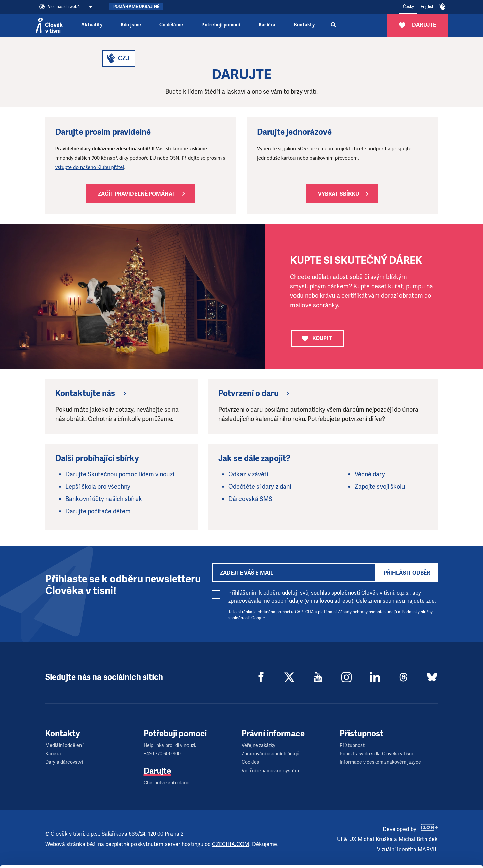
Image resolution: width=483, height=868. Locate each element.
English (427, 7)
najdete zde (420, 601)
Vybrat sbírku (338, 194)
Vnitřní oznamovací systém (270, 771)
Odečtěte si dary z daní (260, 487)
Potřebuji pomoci (221, 25)
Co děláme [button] (171, 25)
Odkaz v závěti (248, 474)
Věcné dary (370, 474)
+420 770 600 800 (162, 754)
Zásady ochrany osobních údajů (367, 612)
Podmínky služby (417, 612)
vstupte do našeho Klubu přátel (90, 167)
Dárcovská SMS (250, 499)
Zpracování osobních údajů (271, 754)
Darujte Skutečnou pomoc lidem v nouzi (120, 474)
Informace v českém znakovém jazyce (380, 762)
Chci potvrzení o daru (166, 783)
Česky (409, 7)
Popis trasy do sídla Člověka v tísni (376, 754)
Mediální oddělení (64, 745)
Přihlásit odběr (407, 573)
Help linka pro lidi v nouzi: (170, 745)
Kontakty (304, 25)
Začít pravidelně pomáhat (137, 194)
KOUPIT (317, 338)
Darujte (157, 771)
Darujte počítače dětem (98, 511)
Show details (103, 859)
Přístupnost (352, 745)
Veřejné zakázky (259, 745)
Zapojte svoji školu (380, 487)
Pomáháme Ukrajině (136, 7)
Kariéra (267, 25)
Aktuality (92, 25)
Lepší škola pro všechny (98, 487)
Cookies (250, 762)
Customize (427, 837)
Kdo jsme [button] (131, 25)
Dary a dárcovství (64, 762)
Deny (427, 854)
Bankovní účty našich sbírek (104, 499)
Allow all (427, 820)
